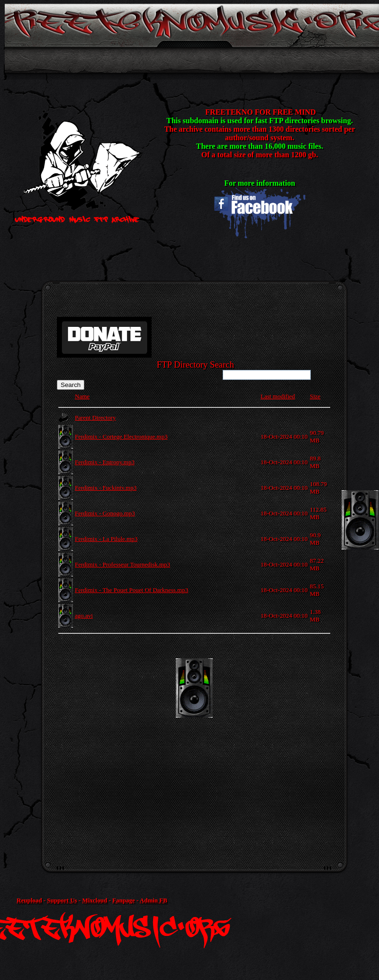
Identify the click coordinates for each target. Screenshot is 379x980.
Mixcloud (95, 900)
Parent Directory (95, 418)
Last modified (278, 396)
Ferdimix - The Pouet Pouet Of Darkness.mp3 (131, 590)
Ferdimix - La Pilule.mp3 (106, 539)
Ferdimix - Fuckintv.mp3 (106, 488)
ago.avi (84, 616)
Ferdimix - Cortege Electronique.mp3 (121, 436)
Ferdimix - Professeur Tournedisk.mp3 (122, 564)
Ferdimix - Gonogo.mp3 (105, 513)
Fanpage (124, 900)
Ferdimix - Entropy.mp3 (105, 462)
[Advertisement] (89, 747)
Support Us (62, 900)
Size (315, 396)
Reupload (29, 900)
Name (82, 396)
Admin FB (153, 900)
